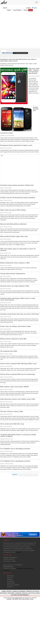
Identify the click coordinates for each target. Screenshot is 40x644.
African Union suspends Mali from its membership (18, 374)
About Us (10, 578)
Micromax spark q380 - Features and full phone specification (34, 71)
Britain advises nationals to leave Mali (13, 339)
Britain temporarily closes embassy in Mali (15, 263)
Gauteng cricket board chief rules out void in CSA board (20, 314)
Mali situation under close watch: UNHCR (15, 387)
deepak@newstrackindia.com (25, 568)
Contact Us (10, 579)
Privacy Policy (11, 583)
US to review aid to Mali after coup (12, 424)
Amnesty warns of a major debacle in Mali (15, 286)
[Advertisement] (17, 30)
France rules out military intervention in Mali (16, 326)
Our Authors (10, 581)
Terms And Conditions (13, 585)
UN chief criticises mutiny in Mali (12, 411)
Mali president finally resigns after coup (14, 236)
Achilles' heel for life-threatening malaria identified (18, 198)
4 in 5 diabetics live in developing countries (15, 449)
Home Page (10, 576)
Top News (15, 475)
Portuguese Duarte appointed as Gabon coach (16, 145)
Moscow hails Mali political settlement (13, 224)
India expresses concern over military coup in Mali (18, 399)
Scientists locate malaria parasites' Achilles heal (17, 185)
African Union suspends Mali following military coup (18, 364)
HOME (4, 591)
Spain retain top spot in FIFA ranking (13, 210)
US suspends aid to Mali (9, 351)
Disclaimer (10, 587)
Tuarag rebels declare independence (13, 274)
